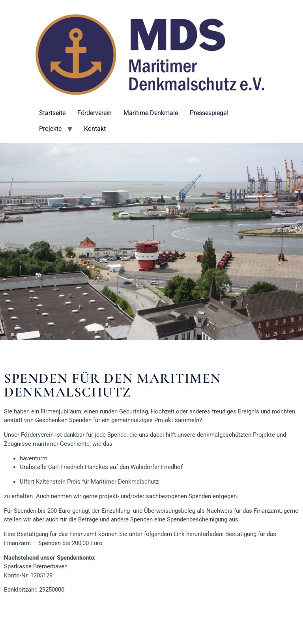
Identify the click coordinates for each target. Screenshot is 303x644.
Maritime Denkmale (151, 113)
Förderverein (94, 113)
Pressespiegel (209, 113)
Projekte (50, 129)
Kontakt (95, 129)
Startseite (52, 113)
